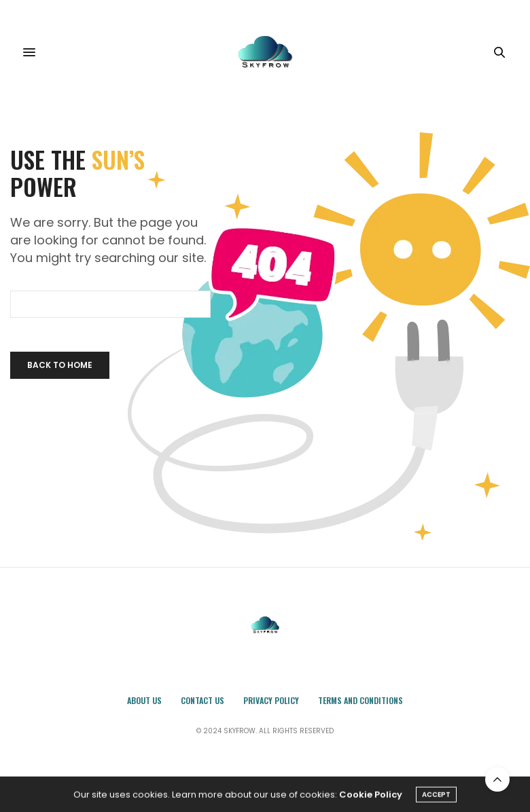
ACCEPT (436, 796)
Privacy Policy (271, 700)
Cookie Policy (371, 796)
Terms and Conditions (360, 700)
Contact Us (202, 700)
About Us (144, 700)
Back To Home (60, 365)
